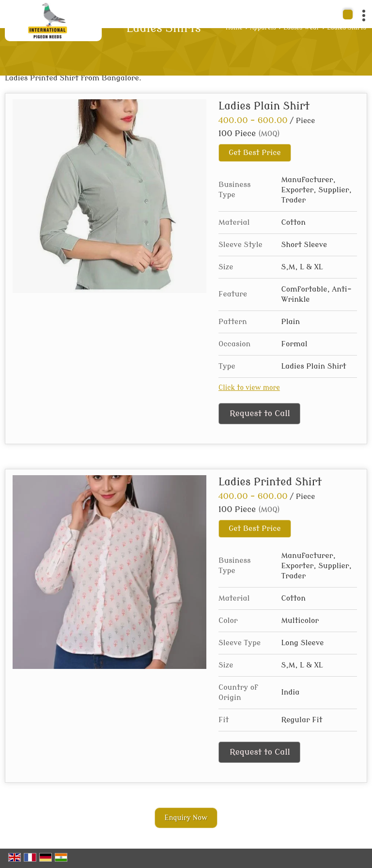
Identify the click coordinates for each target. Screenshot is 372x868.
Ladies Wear (301, 28)
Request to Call (260, 413)
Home (234, 28)
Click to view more (249, 388)
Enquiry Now (186, 818)
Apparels (263, 28)
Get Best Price (255, 153)
